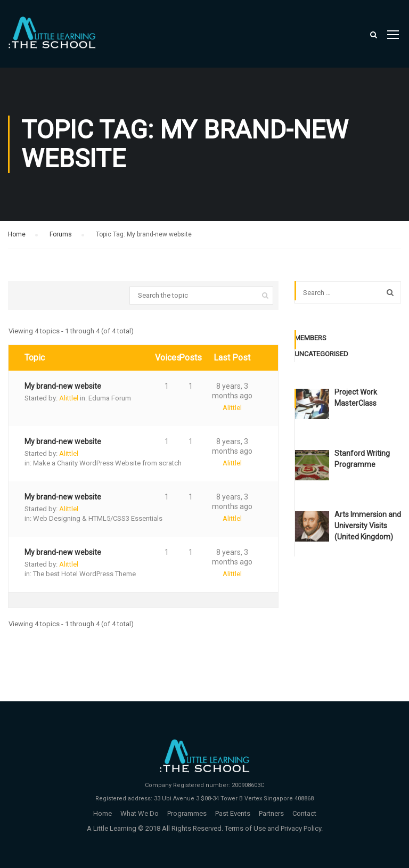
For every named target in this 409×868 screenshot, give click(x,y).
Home (17, 234)
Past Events (233, 813)
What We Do (140, 813)
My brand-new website (63, 386)
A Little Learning (112, 828)
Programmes (187, 813)
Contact (304, 813)
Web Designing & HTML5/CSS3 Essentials (98, 518)
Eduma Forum (110, 398)
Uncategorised (321, 354)
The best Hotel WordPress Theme (84, 574)
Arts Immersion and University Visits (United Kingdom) (368, 526)
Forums (61, 234)
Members (310, 338)
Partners (271, 813)
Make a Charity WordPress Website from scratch (107, 463)
